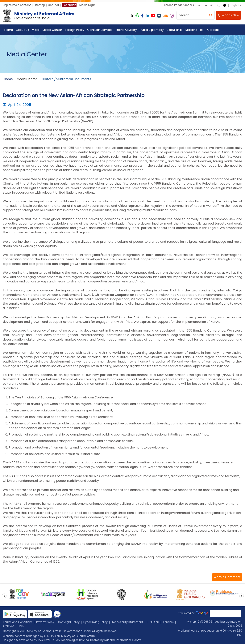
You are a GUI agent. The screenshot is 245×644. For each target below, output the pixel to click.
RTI (202, 30)
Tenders (168, 622)
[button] (227, 577)
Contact (54, 5)
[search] (211, 15)
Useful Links (174, 30)
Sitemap (39, 5)
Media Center (52, 30)
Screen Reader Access (179, 5)
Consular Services (100, 30)
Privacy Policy (45, 622)
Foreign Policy (75, 30)
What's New (228, 15)
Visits (36, 30)
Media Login (87, 5)
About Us (23, 30)
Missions (191, 30)
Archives (8, 626)
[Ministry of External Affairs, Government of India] (39, 16)
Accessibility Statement (127, 622)
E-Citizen (153, 622)
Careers (213, 30)
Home (9, 30)
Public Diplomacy (152, 30)
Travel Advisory (126, 30)
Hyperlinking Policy (96, 622)
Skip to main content (17, 5)
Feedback (69, 5)
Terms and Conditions (18, 622)
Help (21, 626)
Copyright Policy (69, 622)
